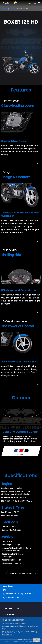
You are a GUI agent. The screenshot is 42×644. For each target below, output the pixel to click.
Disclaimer (7, 634)
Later (36, 640)
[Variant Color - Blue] (16, 450)
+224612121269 (13, 598)
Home (4, 9)
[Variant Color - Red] (21, 450)
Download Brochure (21, 574)
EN (35, 3)
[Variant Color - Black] (27, 450)
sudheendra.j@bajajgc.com (19, 594)
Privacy (34, 632)
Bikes (12, 9)
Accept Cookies (23, 640)
